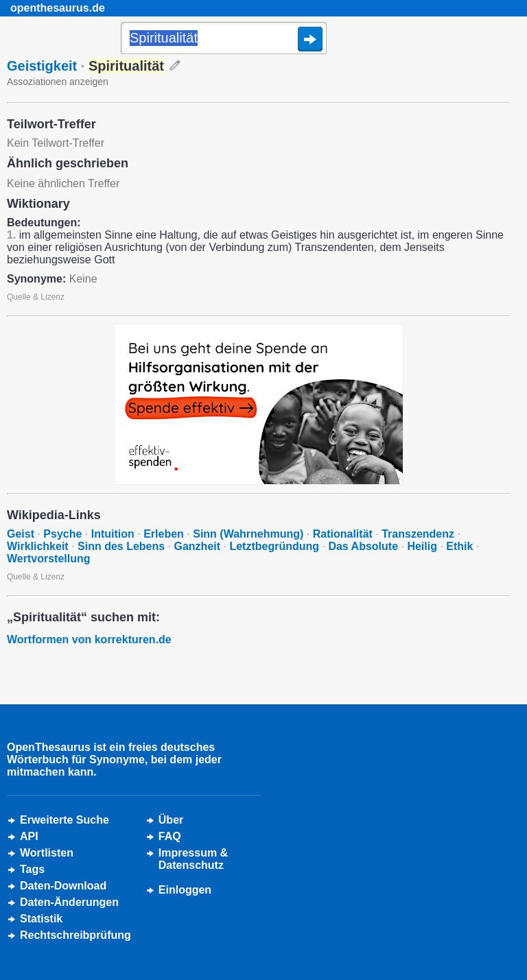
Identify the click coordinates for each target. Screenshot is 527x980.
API (29, 836)
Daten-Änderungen (69, 902)
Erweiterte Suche (65, 820)
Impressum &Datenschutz (193, 859)
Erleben (164, 534)
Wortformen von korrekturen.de (89, 640)
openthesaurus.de (58, 8)
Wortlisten (47, 853)
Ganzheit (198, 546)
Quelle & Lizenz (36, 297)
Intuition (113, 534)
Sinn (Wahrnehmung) (248, 534)
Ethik (459, 546)
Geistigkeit (42, 66)
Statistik (41, 919)
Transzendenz (418, 534)
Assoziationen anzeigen (58, 82)
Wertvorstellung (49, 559)
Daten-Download (63, 886)
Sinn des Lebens (121, 546)
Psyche (62, 534)
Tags (32, 869)
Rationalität (343, 534)
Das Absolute (363, 546)
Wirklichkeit (38, 546)
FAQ (170, 836)
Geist (21, 534)
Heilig (422, 546)
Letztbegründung (274, 546)
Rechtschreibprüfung (75, 935)
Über (171, 820)
